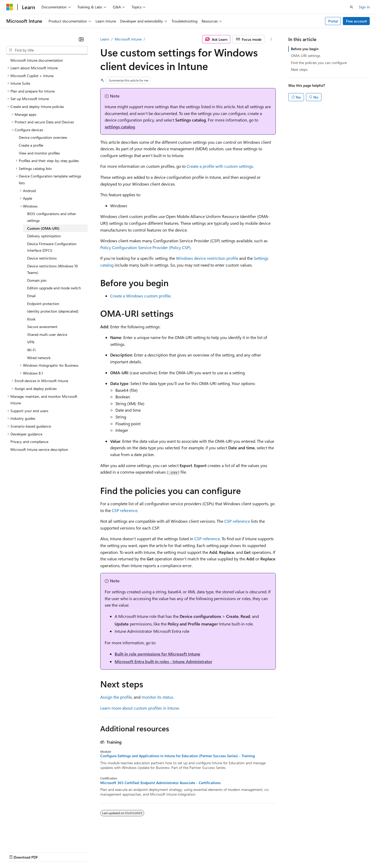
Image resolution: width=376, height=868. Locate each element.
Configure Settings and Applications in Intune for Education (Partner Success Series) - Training (178, 756)
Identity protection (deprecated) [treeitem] (53, 311)
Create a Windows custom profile (140, 296)
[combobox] (47, 50)
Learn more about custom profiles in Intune (140, 708)
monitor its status (157, 697)
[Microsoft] (10, 7)
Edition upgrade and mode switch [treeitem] (54, 288)
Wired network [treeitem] (39, 358)
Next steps (299, 69)
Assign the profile (116, 697)
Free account (356, 21)
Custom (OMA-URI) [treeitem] (43, 228)
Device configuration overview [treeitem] (43, 137)
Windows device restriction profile (207, 258)
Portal (333, 21)
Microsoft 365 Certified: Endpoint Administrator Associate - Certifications (160, 783)
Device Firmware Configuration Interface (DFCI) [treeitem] (52, 247)
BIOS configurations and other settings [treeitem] (52, 217)
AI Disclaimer (17, 852)
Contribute (93, 852)
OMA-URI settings (306, 56)
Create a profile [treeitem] (31, 145)
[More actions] (271, 39)
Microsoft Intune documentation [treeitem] (37, 60)
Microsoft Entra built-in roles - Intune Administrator (163, 661)
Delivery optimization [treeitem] (44, 236)
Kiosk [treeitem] (31, 319)
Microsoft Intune (128, 39)
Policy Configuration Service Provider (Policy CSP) (145, 247)
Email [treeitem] (31, 296)
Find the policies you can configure (319, 63)
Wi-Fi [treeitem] (31, 350)
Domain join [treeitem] (37, 280)
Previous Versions (47, 852)
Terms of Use (191, 852)
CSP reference (125, 510)
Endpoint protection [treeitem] (43, 304)
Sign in (364, 7)
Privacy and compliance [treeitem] (29, 442)
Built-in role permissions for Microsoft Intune (157, 654)
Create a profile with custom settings (220, 166)
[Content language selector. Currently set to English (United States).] (30, 840)
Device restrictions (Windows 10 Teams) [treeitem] (52, 269)
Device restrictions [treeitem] (42, 258)
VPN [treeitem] (31, 342)
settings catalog (120, 127)
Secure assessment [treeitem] (42, 327)
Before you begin (305, 49)
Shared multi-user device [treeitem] (47, 334)
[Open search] (351, 7)
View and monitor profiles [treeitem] (39, 153)
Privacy (114, 852)
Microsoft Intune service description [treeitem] (39, 449)
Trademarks (216, 852)
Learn (105, 39)
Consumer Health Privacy (150, 852)
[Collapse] (81, 39)
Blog (71, 852)
